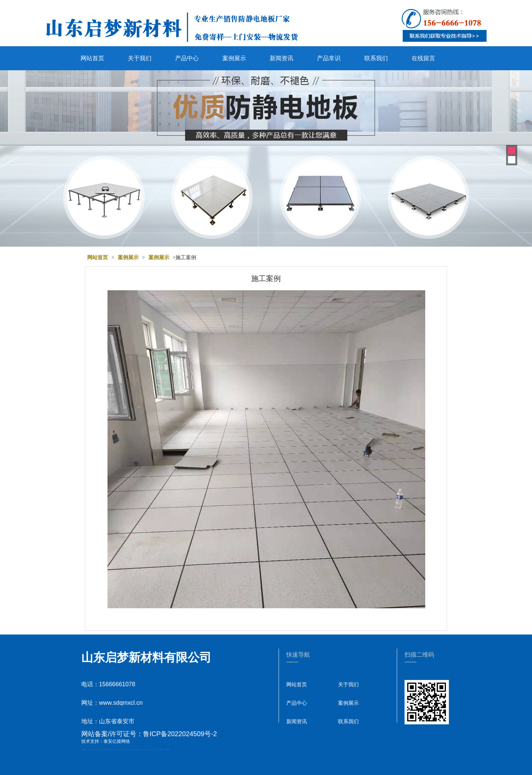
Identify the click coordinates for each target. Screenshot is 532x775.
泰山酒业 (89, 749)
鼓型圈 (92, 749)
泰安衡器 (128, 749)
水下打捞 (118, 749)
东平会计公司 (101, 749)
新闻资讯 (282, 58)
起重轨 (95, 749)
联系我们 (376, 58)
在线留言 (423, 58)
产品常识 (329, 58)
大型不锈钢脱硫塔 (167, 749)
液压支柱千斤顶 (122, 749)
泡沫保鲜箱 (160, 749)
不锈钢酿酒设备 (140, 749)
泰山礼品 (169, 749)
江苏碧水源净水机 (163, 749)
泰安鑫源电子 (111, 749)
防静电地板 (125, 749)
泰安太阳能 (145, 749)
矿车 (86, 749)
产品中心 (187, 58)
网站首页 (92, 58)
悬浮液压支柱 (108, 749)
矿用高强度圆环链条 (83, 749)
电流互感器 (104, 749)
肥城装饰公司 (137, 749)
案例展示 (234, 58)
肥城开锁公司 (98, 749)
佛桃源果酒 (114, 749)
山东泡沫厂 (148, 749)
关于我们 (140, 58)
